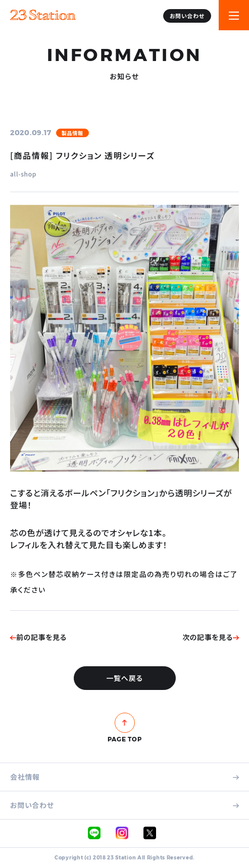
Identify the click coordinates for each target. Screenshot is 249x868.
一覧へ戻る (124, 678)
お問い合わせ (187, 16)
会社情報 (124, 777)
